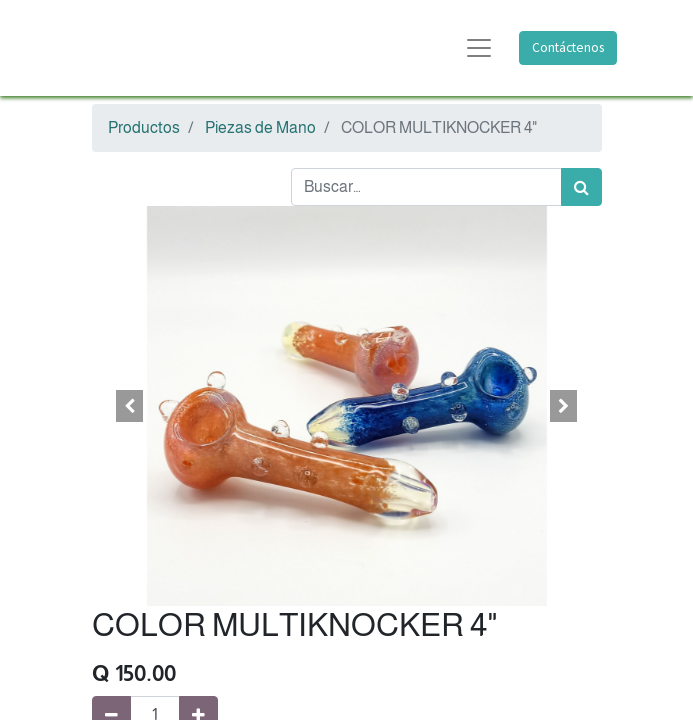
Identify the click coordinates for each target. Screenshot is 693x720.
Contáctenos (568, 47)
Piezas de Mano (260, 127)
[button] (130, 406)
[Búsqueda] (581, 187)
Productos (144, 127)
